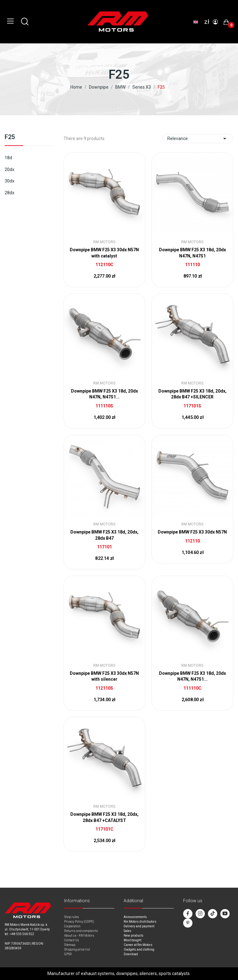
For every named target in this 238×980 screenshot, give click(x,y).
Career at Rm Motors (138, 945)
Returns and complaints (81, 931)
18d (8, 158)
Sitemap (70, 945)
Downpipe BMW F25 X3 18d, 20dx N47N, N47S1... (104, 394)
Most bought (132, 940)
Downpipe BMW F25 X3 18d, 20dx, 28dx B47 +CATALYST (104, 817)
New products (134, 936)
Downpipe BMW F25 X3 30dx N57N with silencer (104, 676)
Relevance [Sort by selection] (198, 138)
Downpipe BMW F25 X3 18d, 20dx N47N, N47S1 (192, 253)
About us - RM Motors (79, 936)
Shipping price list (77, 949)
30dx (9, 181)
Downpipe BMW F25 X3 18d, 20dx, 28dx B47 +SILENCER (192, 394)
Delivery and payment (139, 926)
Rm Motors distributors (140, 922)
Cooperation (72, 926)
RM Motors (104, 242)
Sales (128, 931)
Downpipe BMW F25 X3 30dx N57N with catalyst (104, 253)
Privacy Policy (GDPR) (79, 922)
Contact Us (72, 940)
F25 (10, 137)
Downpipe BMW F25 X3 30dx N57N (192, 532)
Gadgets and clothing (139, 949)
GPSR (68, 954)
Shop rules (72, 917)
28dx (9, 193)
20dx (9, 169)
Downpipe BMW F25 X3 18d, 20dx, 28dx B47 (104, 535)
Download (131, 954)
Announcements (135, 917)
